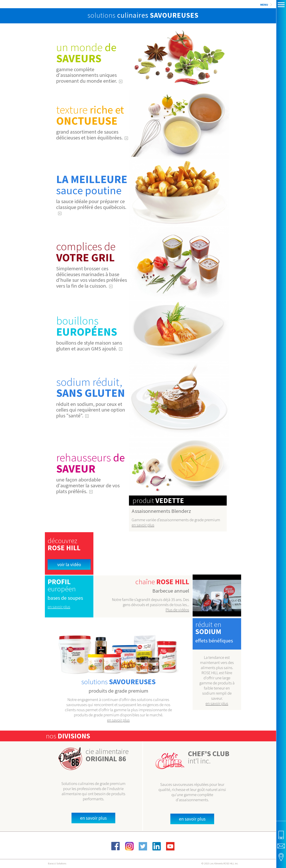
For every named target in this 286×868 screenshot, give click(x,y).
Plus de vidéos (177, 610)
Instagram (129, 846)
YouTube (170, 846)
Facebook (116, 846)
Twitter (143, 846)
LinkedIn (157, 846)
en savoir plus (143, 525)
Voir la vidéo (69, 564)
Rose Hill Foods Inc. (59, 18)
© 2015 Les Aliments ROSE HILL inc (220, 863)
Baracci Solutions (57, 863)
